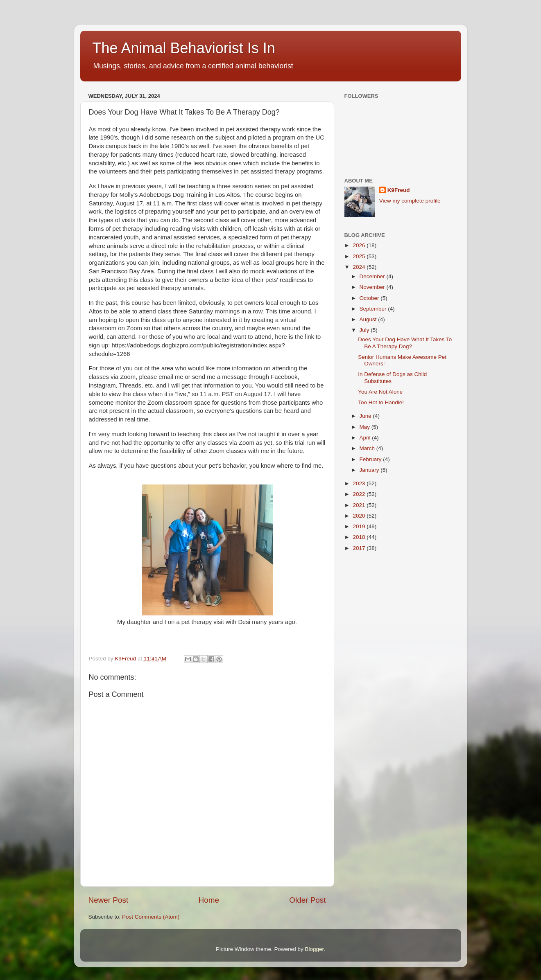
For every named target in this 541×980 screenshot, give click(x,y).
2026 (360, 245)
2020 (360, 516)
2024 (360, 267)
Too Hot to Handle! (381, 402)
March (368, 448)
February (371, 459)
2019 (360, 526)
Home (209, 900)
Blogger (315, 949)
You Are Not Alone (380, 392)
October (370, 298)
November (373, 287)
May (366, 427)
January (370, 470)
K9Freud (399, 190)
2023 (360, 483)
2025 (360, 256)
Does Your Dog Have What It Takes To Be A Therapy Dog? (405, 343)
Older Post (307, 900)
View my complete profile (410, 201)
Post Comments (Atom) (151, 917)
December (373, 276)
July (365, 330)
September (374, 309)
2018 (360, 537)
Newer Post (109, 900)
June (366, 416)
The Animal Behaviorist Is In (184, 48)
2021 (360, 505)
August (369, 319)
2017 (360, 548)
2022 (360, 494)
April (366, 438)
